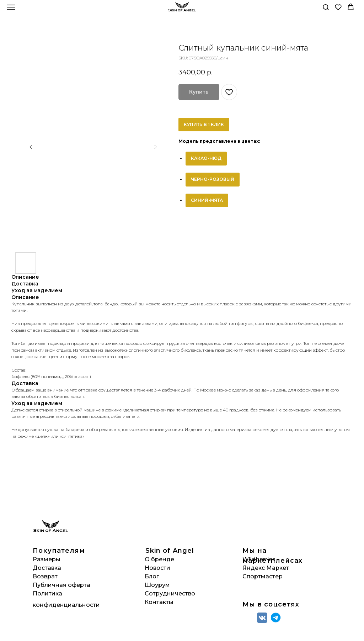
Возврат (45, 576)
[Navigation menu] (11, 7)
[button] (326, 7)
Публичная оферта (61, 585)
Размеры (47, 559)
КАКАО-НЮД (206, 158)
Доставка (47, 568)
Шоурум (157, 585)
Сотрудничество (170, 593)
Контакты (159, 602)
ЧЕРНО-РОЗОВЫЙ (213, 179)
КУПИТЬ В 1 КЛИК (204, 124)
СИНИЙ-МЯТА (207, 200)
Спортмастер (263, 576)
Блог (152, 576)
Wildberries (259, 559)
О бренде (159, 559)
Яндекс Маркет (266, 568)
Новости (157, 568)
